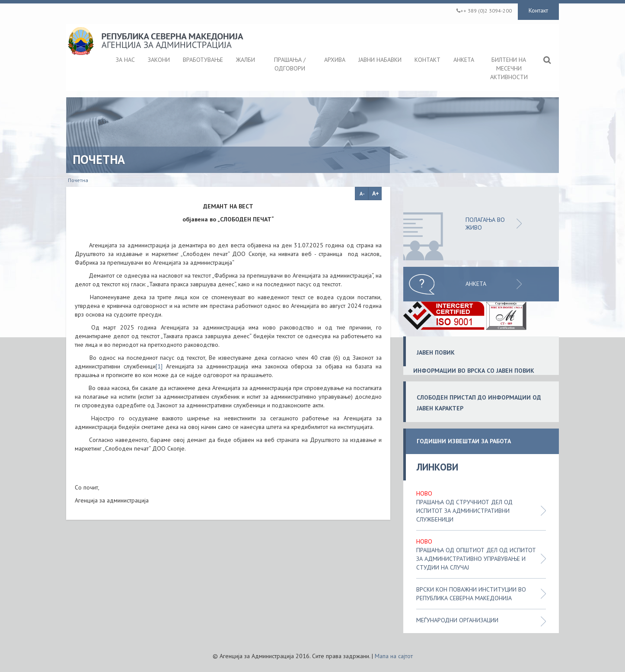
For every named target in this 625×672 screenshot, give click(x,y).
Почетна (78, 180)
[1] (159, 366)
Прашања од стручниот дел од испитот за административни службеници (464, 511)
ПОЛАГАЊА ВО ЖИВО (485, 224)
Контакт (538, 10)
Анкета (476, 284)
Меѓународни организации (457, 620)
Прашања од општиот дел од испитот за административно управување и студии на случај (476, 559)
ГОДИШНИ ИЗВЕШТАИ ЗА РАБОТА (464, 441)
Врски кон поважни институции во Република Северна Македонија (471, 594)
